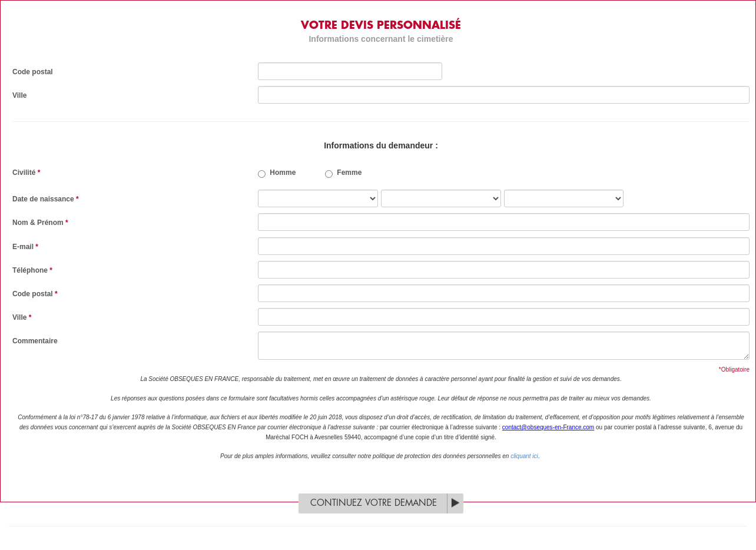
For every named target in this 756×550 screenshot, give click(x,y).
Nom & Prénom (40, 223)
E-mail (25, 247)
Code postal (33, 72)
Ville (19, 95)
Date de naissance (46, 199)
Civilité (26, 173)
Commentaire (35, 341)
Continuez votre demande (374, 503)
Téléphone (32, 270)
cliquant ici (524, 456)
